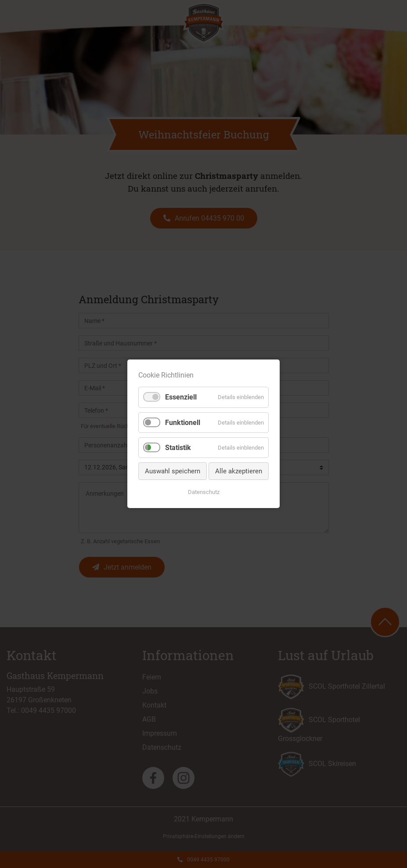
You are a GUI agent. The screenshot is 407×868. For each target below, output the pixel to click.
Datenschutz (204, 492)
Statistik (178, 448)
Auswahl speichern (173, 471)
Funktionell (183, 423)
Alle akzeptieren (239, 471)
